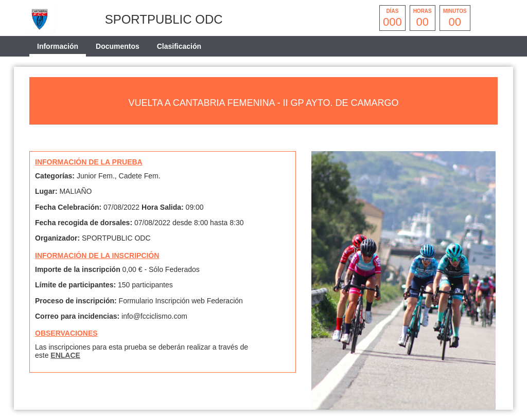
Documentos (118, 46)
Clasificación (179, 46)
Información (58, 46)
